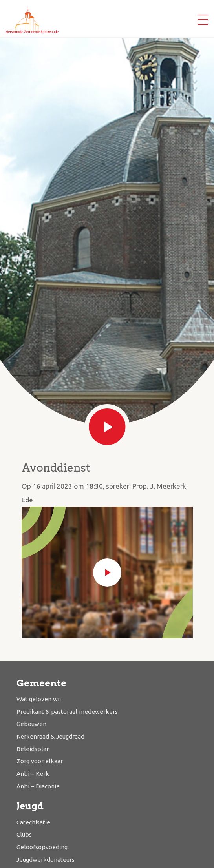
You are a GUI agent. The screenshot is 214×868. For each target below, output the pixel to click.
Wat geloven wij (39, 699)
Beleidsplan (33, 749)
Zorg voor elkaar (40, 761)
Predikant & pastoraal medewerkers (67, 712)
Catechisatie (33, 822)
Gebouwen (31, 724)
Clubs (24, 834)
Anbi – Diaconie (38, 786)
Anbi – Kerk (33, 774)
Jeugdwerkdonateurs (46, 860)
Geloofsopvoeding (42, 847)
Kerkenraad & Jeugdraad (50, 736)
